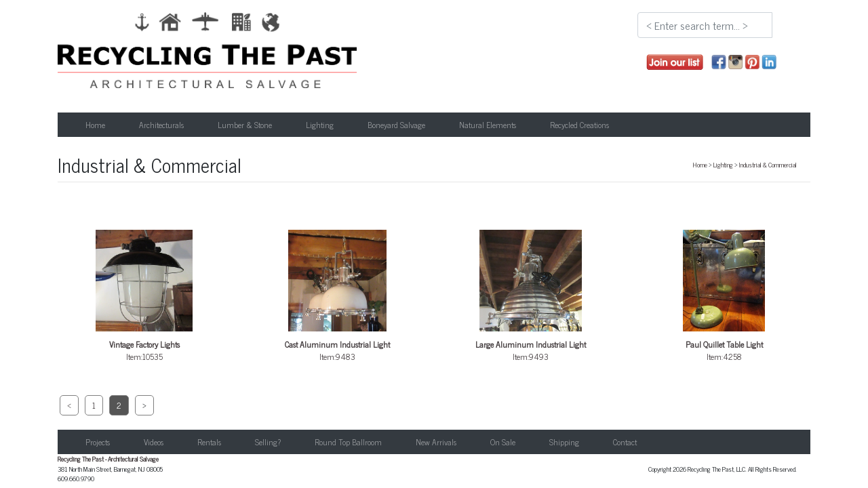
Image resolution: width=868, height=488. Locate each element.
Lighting (723, 165)
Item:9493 (531, 297)
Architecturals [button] (161, 125)
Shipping (564, 442)
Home (95, 125)
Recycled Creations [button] (579, 125)
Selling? (268, 442)
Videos (154, 442)
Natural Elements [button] (488, 125)
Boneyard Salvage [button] (396, 125)
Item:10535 (144, 297)
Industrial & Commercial (768, 165)
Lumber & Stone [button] (245, 125)
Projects (98, 442)
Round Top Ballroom (348, 442)
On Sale (503, 442)
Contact (625, 442)
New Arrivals (436, 442)
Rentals (209, 442)
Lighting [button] (320, 125)
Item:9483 (338, 297)
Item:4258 (724, 297)
